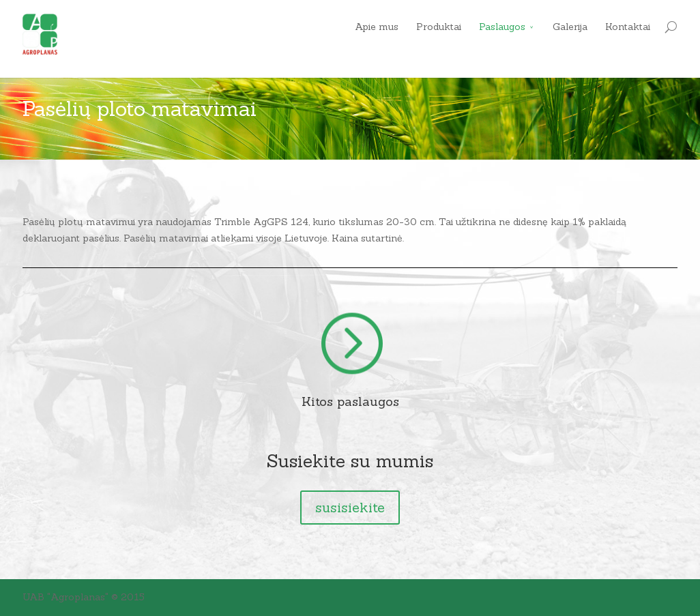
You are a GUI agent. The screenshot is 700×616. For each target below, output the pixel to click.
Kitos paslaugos (350, 401)
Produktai (439, 27)
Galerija (570, 27)
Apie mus (377, 27)
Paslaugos (502, 27)
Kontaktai (628, 27)
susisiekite (350, 507)
